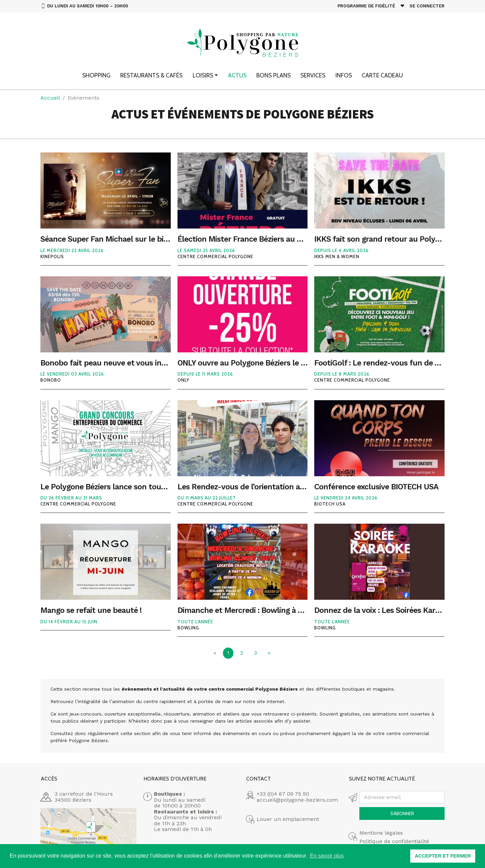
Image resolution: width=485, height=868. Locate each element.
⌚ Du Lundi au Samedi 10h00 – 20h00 (84, 6)
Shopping (96, 75)
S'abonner (402, 813)
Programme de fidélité (366, 6)
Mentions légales (381, 833)
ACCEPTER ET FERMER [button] (443, 856)
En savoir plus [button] (327, 856)
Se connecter (427, 6)
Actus (237, 75)
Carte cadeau (382, 75)
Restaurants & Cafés (151, 75)
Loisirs (203, 75)
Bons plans (273, 75)
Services (313, 75)
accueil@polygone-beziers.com (297, 800)
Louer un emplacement (288, 819)
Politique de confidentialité (394, 841)
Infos (344, 75)
